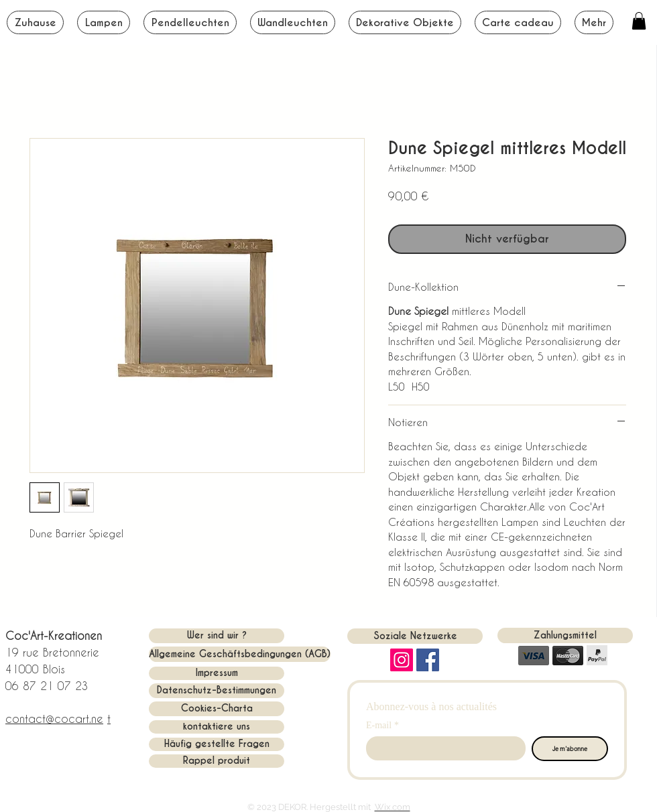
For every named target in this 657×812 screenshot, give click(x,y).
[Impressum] (217, 673)
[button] (639, 21)
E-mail (382, 725)
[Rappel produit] (217, 761)
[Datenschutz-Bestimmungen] (217, 691)
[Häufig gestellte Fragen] (217, 744)
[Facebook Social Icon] (428, 660)
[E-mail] (442, 748)
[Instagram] (402, 660)
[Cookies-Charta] (217, 709)
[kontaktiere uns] (217, 727)
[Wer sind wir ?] (217, 636)
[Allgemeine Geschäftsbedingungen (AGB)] (240, 654)
